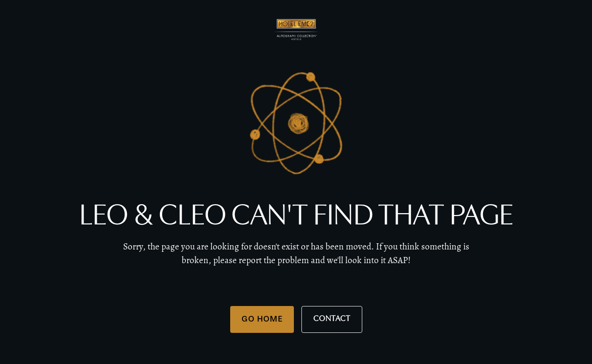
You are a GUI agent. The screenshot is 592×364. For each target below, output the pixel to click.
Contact (332, 319)
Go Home (262, 319)
